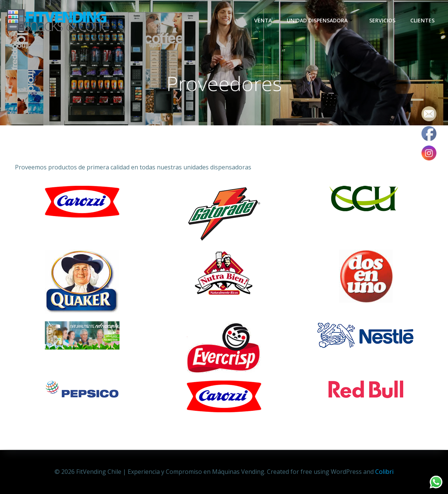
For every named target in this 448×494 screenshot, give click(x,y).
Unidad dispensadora (321, 20)
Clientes (423, 20)
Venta (263, 20)
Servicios (383, 20)
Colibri (384, 472)
